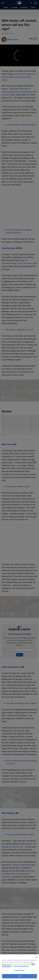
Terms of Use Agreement (21, 966)
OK (19, 976)
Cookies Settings (19, 970)
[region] (19, 967)
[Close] (37, 957)
